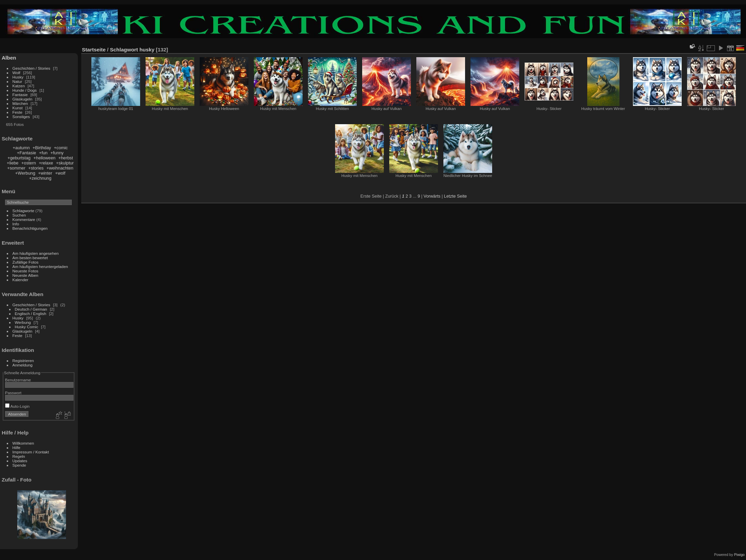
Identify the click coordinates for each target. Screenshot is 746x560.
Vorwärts (432, 196)
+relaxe (46, 163)
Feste (18, 112)
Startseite (94, 50)
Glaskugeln (23, 99)
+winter (45, 173)
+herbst (65, 158)
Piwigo (739, 555)
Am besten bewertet (30, 258)
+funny (57, 153)
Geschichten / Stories (31, 68)
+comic (61, 148)
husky (147, 50)
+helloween (45, 158)
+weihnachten (60, 168)
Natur (18, 81)
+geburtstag (19, 158)
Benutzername (18, 380)
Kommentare (24, 219)
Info (16, 224)
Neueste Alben (26, 275)
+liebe (13, 163)
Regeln (19, 456)
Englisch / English (31, 313)
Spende (19, 465)
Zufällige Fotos (26, 262)
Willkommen (23, 443)
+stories (36, 168)
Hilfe (17, 447)
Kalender (20, 280)
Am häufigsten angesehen (36, 253)
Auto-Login (17, 406)
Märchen (21, 103)
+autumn (21, 148)
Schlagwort (124, 50)
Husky (18, 77)
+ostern (29, 163)
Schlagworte (24, 211)
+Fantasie (27, 153)
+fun (43, 153)
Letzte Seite (456, 196)
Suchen (19, 215)
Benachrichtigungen (30, 228)
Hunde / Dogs (25, 90)
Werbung (24, 322)
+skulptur (65, 163)
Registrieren (23, 361)
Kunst (18, 108)
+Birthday (42, 148)
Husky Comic (27, 327)
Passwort (13, 393)
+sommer (16, 168)
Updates (20, 461)
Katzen (19, 86)
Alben (9, 58)
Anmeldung (23, 365)
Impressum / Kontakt (31, 452)
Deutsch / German (31, 309)
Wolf (16, 73)
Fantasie (21, 95)
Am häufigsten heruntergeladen (40, 266)
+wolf (60, 173)
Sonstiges (22, 117)
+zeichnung (40, 178)
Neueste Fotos (26, 271)
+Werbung (25, 173)
